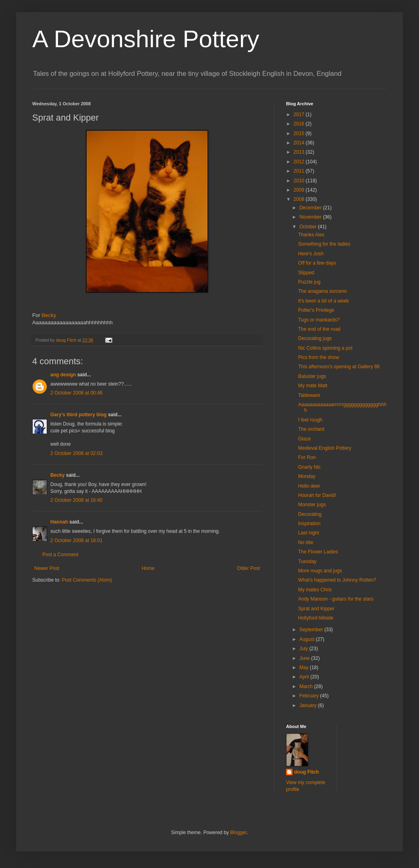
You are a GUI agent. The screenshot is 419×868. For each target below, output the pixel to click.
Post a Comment (60, 555)
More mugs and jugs (320, 571)
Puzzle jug (309, 282)
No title (306, 542)
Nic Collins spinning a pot (325, 348)
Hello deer (309, 486)
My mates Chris (315, 590)
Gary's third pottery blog (79, 415)
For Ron (307, 457)
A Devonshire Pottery (146, 39)
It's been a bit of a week (324, 301)
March (307, 686)
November (311, 217)
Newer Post (47, 568)
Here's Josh (311, 254)
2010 (300, 181)
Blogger (238, 833)
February (310, 696)
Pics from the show (318, 357)
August (308, 639)
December (311, 208)
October (309, 227)
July (304, 649)
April (305, 677)
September (312, 630)
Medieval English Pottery (325, 448)
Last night (309, 533)
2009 (300, 190)
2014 (300, 143)
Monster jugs (312, 505)
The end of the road (319, 329)
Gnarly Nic (309, 467)
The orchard (311, 429)
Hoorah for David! (317, 495)
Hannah (59, 522)
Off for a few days (317, 263)
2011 (300, 171)
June (305, 658)
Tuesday (307, 561)
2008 (300, 199)
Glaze (304, 439)
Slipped (306, 273)
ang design (63, 375)
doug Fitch (306, 772)
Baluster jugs (312, 376)
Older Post (248, 568)
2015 (300, 134)
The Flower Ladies (318, 552)
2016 (300, 124)
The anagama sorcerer (323, 291)
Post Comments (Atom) (87, 580)
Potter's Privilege (316, 310)
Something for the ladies (324, 244)
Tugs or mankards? (319, 320)
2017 (300, 115)
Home (148, 568)
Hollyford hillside (316, 618)
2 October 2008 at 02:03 (76, 453)
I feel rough (310, 420)
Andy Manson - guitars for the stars (336, 599)
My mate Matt (313, 386)
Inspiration (309, 524)
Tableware (309, 395)
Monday (307, 476)
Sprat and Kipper (316, 609)
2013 (300, 152)
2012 (300, 162)
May (305, 668)
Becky (49, 315)
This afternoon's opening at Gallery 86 (339, 367)
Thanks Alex (311, 235)
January (309, 705)
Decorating (310, 514)
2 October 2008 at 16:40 (76, 500)
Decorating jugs (315, 338)
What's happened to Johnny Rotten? (337, 580)
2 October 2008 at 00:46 (76, 393)
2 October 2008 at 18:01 (76, 540)
